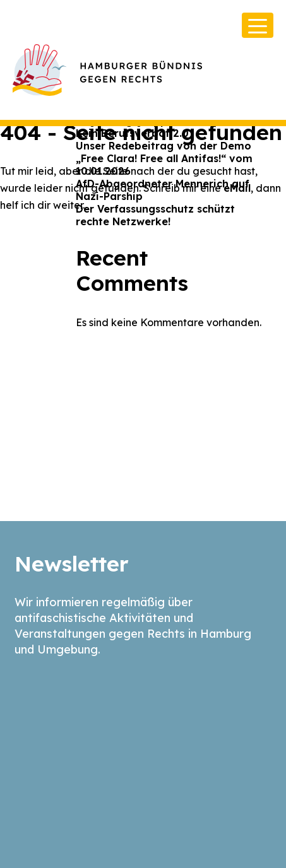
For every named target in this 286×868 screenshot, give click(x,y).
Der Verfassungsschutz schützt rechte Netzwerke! (155, 215)
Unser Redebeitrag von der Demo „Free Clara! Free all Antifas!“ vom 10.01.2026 (164, 158)
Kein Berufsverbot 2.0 (132, 133)
